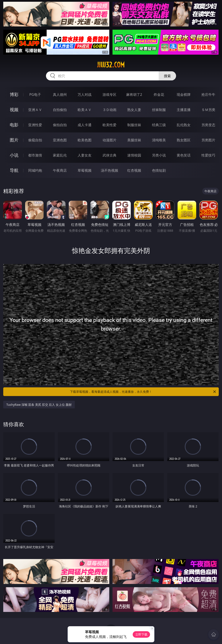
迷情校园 (134, 155)
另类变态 (208, 125)
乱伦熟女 (184, 125)
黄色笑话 (184, 155)
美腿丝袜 (134, 140)
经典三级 (159, 125)
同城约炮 (35, 170)
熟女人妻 (134, 110)
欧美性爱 (109, 125)
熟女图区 (184, 140)
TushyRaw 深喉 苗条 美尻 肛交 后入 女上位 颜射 (39, 405)
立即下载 (141, 634)
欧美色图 (85, 140)
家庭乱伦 (60, 155)
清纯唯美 (159, 140)
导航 (14, 170)
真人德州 (60, 95)
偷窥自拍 (35, 140)
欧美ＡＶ (85, 110)
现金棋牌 (184, 95)
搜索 (167, 76)
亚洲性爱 (35, 125)
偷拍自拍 (60, 125)
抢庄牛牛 (208, 95)
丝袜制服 (159, 110)
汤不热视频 (109, 170)
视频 (14, 110)
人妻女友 (85, 155)
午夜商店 (60, 170)
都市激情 (35, 155)
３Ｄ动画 (109, 110)
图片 (14, 140)
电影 (14, 125)
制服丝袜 (134, 125)
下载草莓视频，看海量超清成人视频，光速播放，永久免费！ (143, 392)
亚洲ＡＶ (35, 110)
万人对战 (85, 95)
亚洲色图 (60, 140)
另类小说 (159, 155)
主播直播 (184, 110)
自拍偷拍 (60, 110)
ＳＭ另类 (208, 110)
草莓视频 (85, 170)
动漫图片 (109, 140)
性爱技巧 (208, 155)
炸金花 (159, 95)
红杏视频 (134, 170)
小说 (14, 155)
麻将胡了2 (134, 95)
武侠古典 (109, 155)
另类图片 (208, 140)
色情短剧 (159, 170)
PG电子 (35, 95)
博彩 (14, 94)
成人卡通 (85, 125)
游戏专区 (109, 95)
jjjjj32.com (111, 65)
